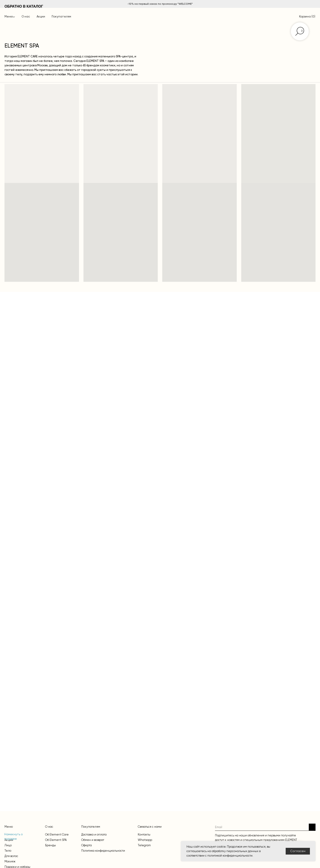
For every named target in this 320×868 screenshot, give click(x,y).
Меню (9, 17)
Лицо (8, 845)
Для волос (11, 856)
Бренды (50, 845)
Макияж (10, 861)
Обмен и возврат (93, 840)
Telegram (144, 845)
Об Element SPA (56, 840)
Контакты (144, 834)
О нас (26, 17)
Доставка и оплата (94, 834)
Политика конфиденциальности (103, 851)
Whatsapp (145, 840)
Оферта (87, 845)
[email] (262, 827)
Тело (8, 851)
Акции (41, 17)
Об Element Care (57, 834)
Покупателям (61, 17)
